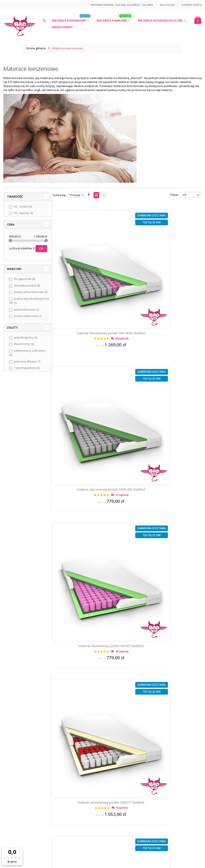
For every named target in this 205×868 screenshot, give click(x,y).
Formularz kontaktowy (22, 766)
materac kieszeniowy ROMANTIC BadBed (89, 506)
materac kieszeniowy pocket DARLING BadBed (166, 286)
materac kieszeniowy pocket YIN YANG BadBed (89, 286)
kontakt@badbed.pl (29, 802)
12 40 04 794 (28, 795)
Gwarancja (14, 736)
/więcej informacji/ (111, 820)
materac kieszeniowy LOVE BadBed (89, 616)
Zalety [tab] (12, 333)
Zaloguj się (167, 5)
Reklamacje (14, 728)
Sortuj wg (59, 195)
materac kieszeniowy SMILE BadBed (166, 506)
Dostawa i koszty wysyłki (23, 706)
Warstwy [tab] (14, 270)
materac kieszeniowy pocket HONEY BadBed (89, 396)
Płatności (13, 714)
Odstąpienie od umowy (22, 721)
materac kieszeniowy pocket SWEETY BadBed (166, 396)
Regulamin (14, 692)
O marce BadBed (18, 684)
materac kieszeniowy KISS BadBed (166, 616)
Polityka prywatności (20, 699)
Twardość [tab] (15, 196)
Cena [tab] (11, 224)
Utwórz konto (192, 5)
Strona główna (36, 48)
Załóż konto (15, 759)
